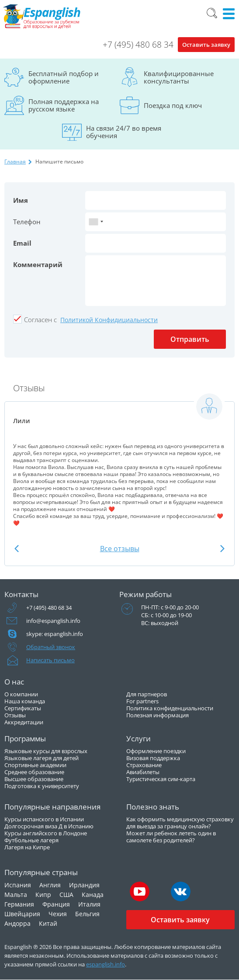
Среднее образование (34, 772)
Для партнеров (147, 694)
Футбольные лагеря (31, 840)
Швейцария (22, 914)
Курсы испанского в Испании (44, 819)
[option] (119, 460)
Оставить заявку (206, 45)
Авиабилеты (143, 772)
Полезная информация (158, 715)
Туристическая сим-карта (161, 779)
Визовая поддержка (153, 758)
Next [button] (222, 548)
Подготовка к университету (42, 786)
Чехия (58, 914)
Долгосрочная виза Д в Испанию (49, 826)
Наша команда (25, 701)
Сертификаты (23, 708)
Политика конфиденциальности (170, 708)
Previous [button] (17, 548)
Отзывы (15, 715)
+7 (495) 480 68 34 (138, 45)
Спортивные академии (35, 765)
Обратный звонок (51, 647)
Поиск (212, 13)
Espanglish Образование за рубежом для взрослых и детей (42, 17)
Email (22, 243)
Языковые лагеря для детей (42, 758)
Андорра (17, 923)
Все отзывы (120, 549)
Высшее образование (34, 779)
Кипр (43, 895)
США (66, 895)
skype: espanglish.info (55, 634)
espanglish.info (106, 964)
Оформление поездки (156, 751)
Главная (15, 162)
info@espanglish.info (53, 621)
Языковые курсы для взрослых (46, 751)
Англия (50, 885)
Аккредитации (24, 722)
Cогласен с (40, 320)
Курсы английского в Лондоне (46, 833)
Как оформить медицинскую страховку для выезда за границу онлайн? (180, 823)
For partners (142, 701)
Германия (19, 904)
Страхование (144, 765)
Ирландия (84, 885)
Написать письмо (50, 660)
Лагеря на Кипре (27, 847)
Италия (89, 904)
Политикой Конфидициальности (109, 320)
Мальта (16, 895)
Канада (93, 895)
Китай (48, 923)
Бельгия (87, 914)
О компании (21, 694)
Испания (18, 885)
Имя (21, 200)
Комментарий (38, 264)
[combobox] (96, 222)
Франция (56, 904)
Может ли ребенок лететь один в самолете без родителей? (171, 837)
